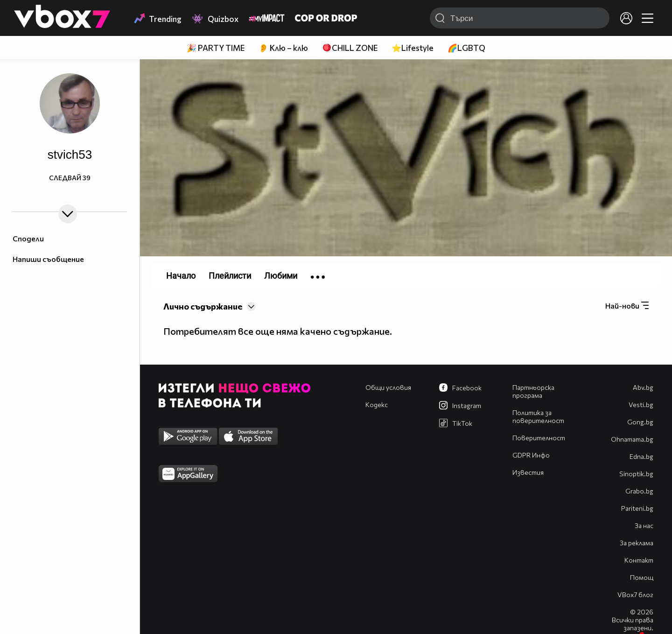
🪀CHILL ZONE (350, 48)
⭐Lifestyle (413, 48)
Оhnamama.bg (632, 439)
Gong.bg (640, 422)
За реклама (637, 543)
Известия (528, 472)
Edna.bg (641, 456)
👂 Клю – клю (283, 48)
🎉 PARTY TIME (216, 48)
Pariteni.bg (637, 508)
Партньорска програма (533, 391)
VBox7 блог (635, 595)
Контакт (639, 560)
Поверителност (539, 438)
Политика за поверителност (538, 416)
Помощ (642, 577)
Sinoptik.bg (636, 474)
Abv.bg (643, 387)
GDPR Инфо (531, 455)
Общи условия (388, 387)
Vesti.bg (641, 405)
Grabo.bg (639, 491)
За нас (644, 525)
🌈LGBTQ (466, 48)
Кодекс (377, 405)
